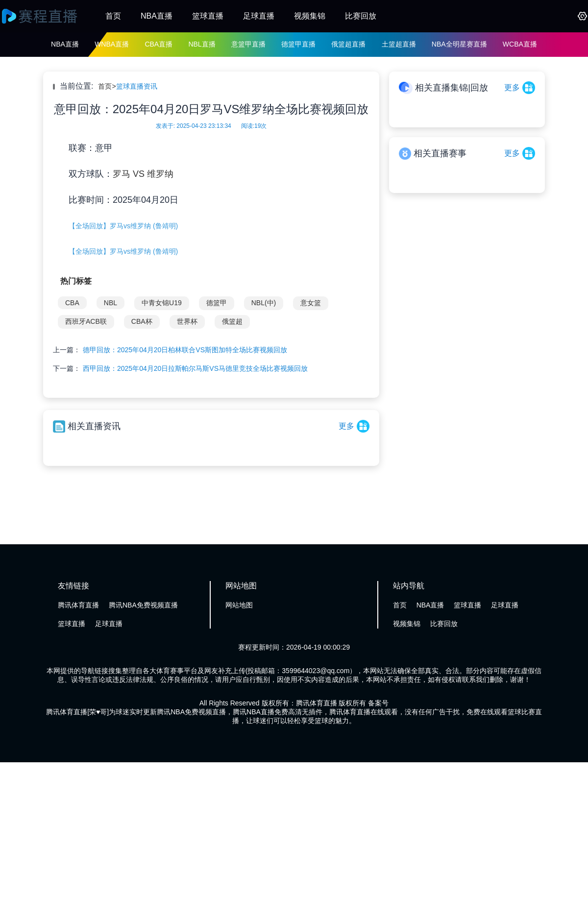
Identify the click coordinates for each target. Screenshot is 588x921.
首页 (113, 16)
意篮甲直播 (248, 44)
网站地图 (239, 605)
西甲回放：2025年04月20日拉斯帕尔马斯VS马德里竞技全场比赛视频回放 (195, 368)
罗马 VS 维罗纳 (143, 174)
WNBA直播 (112, 44)
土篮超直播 (399, 44)
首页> (107, 86)
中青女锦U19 (162, 303)
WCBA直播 (520, 44)
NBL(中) (264, 303)
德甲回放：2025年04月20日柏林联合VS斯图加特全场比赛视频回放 (185, 350)
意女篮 (311, 303)
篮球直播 (208, 16)
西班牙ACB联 (86, 321)
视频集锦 (310, 16)
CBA (72, 303)
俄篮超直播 (348, 44)
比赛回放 (361, 16)
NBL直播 (202, 44)
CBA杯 (142, 321)
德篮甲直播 (298, 44)
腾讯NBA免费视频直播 (143, 605)
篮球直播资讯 (137, 86)
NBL (110, 303)
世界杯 (187, 321)
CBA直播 (159, 44)
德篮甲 (217, 303)
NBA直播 (157, 16)
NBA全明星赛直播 (459, 44)
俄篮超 (232, 321)
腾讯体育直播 (78, 605)
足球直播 (259, 16)
